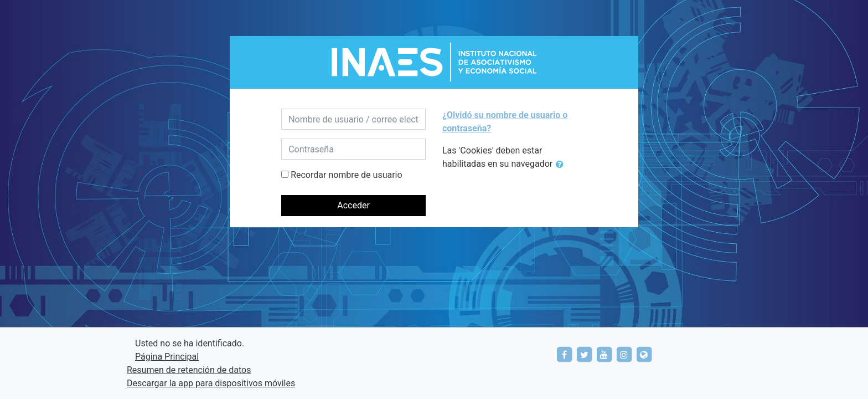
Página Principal (167, 357)
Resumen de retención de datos (189, 370)
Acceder (353, 205)
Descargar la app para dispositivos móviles (211, 383)
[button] (562, 165)
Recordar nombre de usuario (346, 175)
